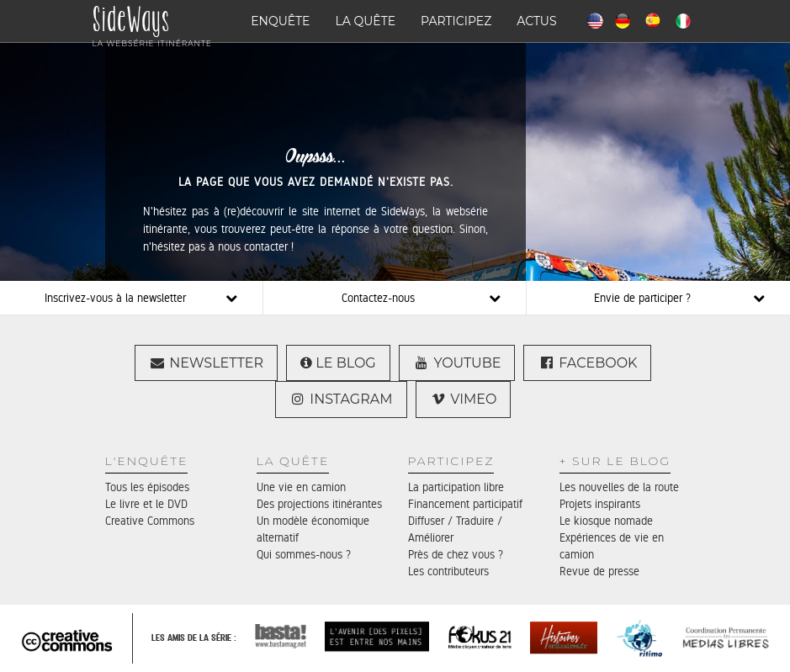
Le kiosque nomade (606, 521)
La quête (366, 21)
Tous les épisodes (147, 487)
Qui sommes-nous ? (304, 554)
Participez (456, 21)
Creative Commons (150, 521)
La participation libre (456, 487)
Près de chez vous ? (456, 554)
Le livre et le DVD (146, 504)
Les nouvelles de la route (619, 487)
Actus (536, 21)
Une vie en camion (301, 487)
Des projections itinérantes (319, 504)
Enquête (280, 21)
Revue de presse (599, 571)
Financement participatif (465, 504)
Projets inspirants (600, 504)
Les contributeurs (448, 571)
